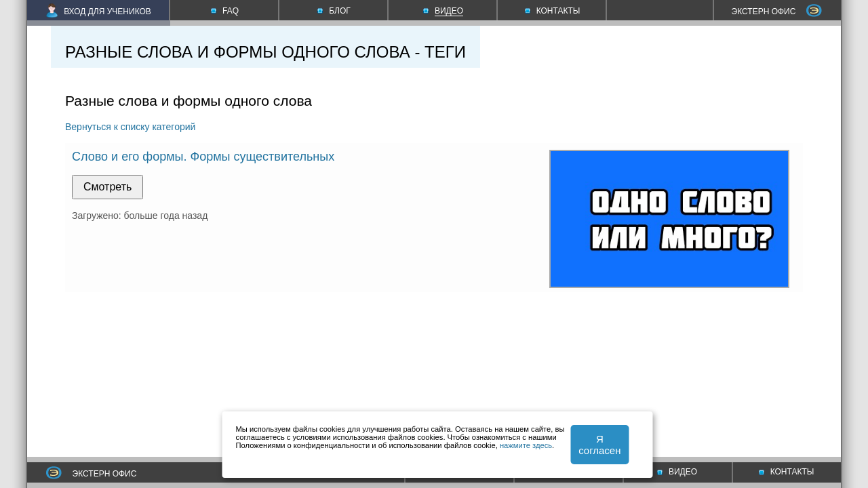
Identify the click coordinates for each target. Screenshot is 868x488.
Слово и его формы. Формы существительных (203, 157)
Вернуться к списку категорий (130, 127)
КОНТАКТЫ (787, 472)
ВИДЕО (677, 472)
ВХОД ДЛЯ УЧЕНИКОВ (99, 12)
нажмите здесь (526, 445)
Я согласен (599, 445)
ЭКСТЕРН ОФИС (777, 12)
